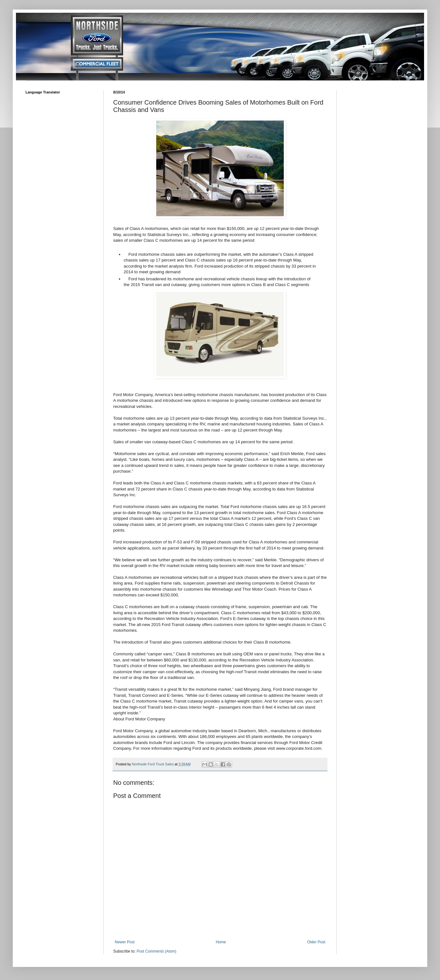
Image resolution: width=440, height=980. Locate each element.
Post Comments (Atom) (156, 951)
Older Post (316, 942)
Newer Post (125, 942)
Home (221, 942)
